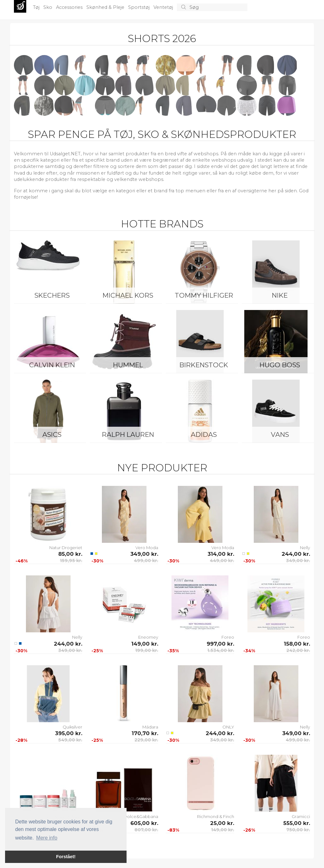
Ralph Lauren (128, 434)
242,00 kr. (298, 650)
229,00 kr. (146, 740)
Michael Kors (128, 295)
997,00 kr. (220, 644)
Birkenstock (204, 365)
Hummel (128, 365)
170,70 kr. (145, 733)
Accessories (70, 7)
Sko (48, 7)
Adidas (204, 434)
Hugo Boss (280, 365)
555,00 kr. (297, 823)
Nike (280, 295)
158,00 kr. (297, 644)
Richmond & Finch (216, 816)
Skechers (52, 295)
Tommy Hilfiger (204, 295)
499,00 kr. (146, 561)
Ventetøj (164, 7)
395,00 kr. (69, 733)
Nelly (305, 548)
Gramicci (301, 816)
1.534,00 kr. (221, 650)
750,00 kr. (298, 830)
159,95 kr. (71, 561)
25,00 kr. (222, 823)
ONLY (228, 727)
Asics (52, 434)
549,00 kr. (70, 740)
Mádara (150, 727)
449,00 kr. (222, 561)
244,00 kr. (296, 554)
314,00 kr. (221, 554)
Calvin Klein (52, 365)
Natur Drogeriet (66, 548)
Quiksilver (72, 727)
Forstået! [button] (66, 857)
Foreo (228, 637)
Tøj (37, 7)
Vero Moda (147, 548)
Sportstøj (140, 7)
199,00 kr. (147, 650)
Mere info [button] (47, 838)
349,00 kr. (144, 554)
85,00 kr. (70, 554)
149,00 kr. (145, 644)
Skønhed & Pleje (106, 7)
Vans (280, 434)
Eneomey (148, 637)
